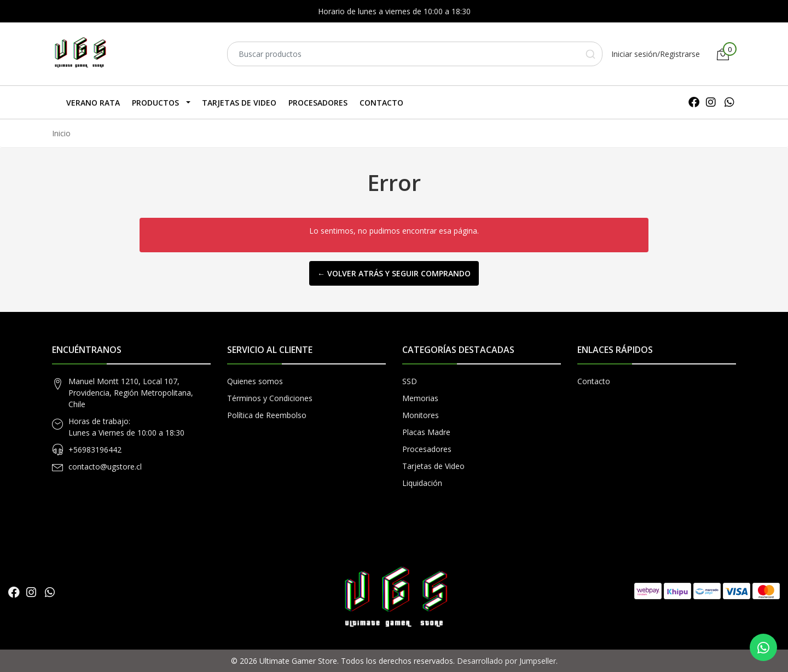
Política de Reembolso (267, 415)
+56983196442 (95, 450)
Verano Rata (93, 103)
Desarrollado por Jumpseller (506, 661)
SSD (410, 381)
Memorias (420, 398)
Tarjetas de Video (239, 103)
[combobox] (415, 54)
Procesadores (318, 103)
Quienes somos (255, 381)
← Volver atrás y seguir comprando (394, 273)
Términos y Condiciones (270, 398)
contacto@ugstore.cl (105, 467)
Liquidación (422, 483)
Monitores (421, 415)
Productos (155, 103)
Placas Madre (426, 432)
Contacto (381, 103)
